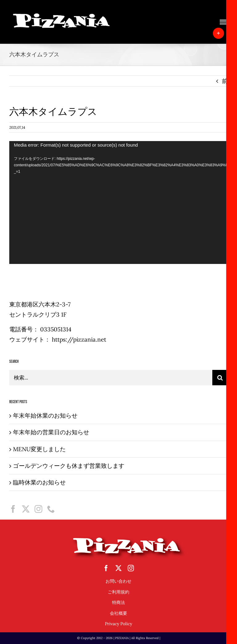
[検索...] (111, 378)
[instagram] (131, 568)
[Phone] (51, 509)
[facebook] (106, 568)
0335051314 (56, 329)
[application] (118, 202)
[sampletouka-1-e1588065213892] (62, 15)
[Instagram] (38, 509)
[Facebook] (13, 509)
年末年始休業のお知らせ (45, 415)
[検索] (220, 378)
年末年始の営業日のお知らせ (51, 432)
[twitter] (118, 568)
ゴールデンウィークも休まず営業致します (69, 466)
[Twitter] (26, 509)
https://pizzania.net (79, 339)
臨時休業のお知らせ (39, 482)
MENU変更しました (39, 449)
